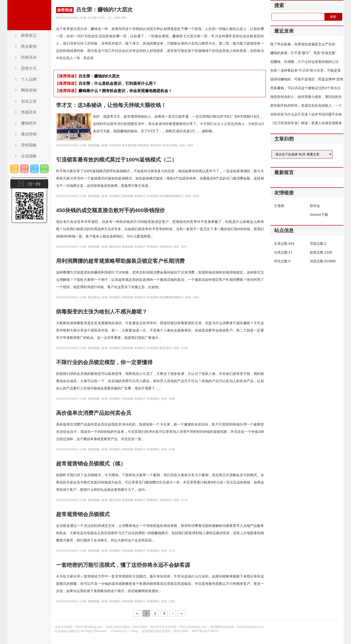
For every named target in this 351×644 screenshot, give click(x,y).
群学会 (315, 206)
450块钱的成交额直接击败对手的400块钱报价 (111, 210)
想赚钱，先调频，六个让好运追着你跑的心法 (304, 62)
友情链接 (24, 169)
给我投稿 (44, 169)
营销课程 (143, 145)
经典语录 (25, 57)
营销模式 (115, 196)
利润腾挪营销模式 (171, 196)
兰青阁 (279, 206)
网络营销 (25, 90)
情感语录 (25, 112)
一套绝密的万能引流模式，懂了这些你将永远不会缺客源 (123, 565)
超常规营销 (130, 145)
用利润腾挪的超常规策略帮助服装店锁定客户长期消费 (120, 261)
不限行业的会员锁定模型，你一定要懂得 (104, 362)
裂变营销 (166, 348)
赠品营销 (115, 247)
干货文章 (14, 169)
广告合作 (34, 169)
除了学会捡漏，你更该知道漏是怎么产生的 (303, 44)
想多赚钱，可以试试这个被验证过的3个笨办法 (305, 88)
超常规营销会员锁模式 (83, 514)
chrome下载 (319, 215)
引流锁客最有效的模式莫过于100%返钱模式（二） (117, 160)
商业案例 (25, 46)
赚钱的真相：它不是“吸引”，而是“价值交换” (303, 53)
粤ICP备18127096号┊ (206, 631)
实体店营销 (170, 145)
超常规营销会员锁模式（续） (91, 464)
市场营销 (115, 145)
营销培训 (156, 145)
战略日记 (29, 15)
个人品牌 (25, 79)
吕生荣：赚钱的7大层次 (94, 10)
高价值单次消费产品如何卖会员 (94, 413)
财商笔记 (25, 35)
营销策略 (25, 145)
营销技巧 (141, 196)
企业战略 (25, 156)
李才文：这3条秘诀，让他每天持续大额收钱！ (111, 105)
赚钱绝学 (25, 123)
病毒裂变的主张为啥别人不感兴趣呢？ (102, 312)
